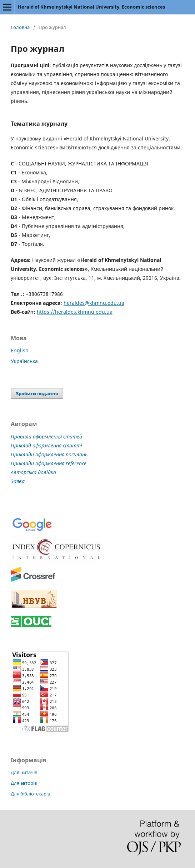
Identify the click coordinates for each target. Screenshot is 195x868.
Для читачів (24, 772)
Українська (24, 361)
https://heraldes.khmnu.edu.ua (75, 312)
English (20, 350)
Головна (20, 27)
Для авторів (24, 783)
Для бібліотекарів (30, 794)
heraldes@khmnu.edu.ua (94, 303)
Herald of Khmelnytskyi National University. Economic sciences (91, 7)
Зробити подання (37, 393)
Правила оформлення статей (46, 437)
